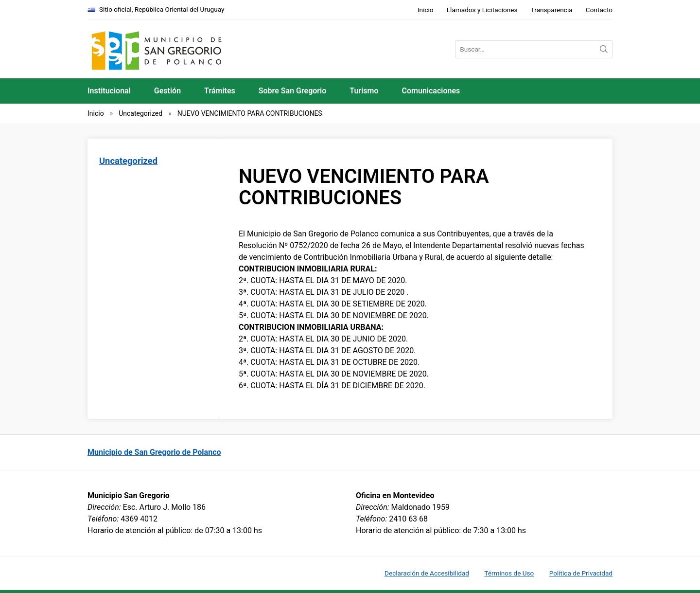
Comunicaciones (431, 91)
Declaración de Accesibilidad (427, 573)
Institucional (109, 91)
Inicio (426, 10)
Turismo (364, 91)
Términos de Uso (509, 573)
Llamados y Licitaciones (482, 10)
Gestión (167, 91)
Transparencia (552, 10)
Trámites (220, 91)
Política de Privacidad (581, 573)
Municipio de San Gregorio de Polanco (154, 452)
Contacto (599, 10)
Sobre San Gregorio (293, 91)
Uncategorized (140, 113)
